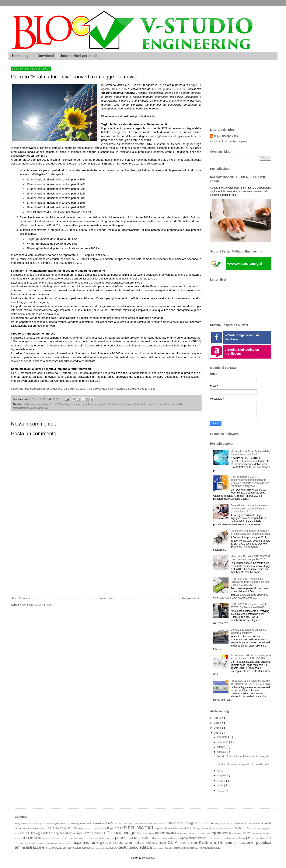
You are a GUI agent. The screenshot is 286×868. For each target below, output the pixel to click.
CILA (210, 823)
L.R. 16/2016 (48, 838)
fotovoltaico (194, 833)
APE (111, 823)
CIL (203, 823)
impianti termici (222, 833)
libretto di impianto (77, 838)
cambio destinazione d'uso (146, 823)
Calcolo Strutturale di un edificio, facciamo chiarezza (249, 631)
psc (248, 838)
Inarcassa (237, 833)
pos (164, 838)
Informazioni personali (79, 56)
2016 (217, 723)
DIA (193, 828)
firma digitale (149, 833)
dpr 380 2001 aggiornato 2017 (38, 833)
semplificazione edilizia (208, 843)
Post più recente (21, 599)
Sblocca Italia (157, 843)
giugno (221, 776)
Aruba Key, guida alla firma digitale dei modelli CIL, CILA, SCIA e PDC (250, 682)
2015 (217, 728)
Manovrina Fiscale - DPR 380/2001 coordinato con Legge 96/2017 (250, 558)
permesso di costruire (135, 838)
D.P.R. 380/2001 (139, 828)
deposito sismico (164, 828)
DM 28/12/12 (242, 828)
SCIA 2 (185, 843)
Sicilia (49, 848)
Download (46, 56)
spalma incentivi (40, 408)
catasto (162, 823)
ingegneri (257, 833)
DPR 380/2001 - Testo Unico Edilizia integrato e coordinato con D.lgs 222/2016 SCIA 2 (250, 582)
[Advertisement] (106, 562)
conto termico (242, 823)
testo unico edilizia (136, 847)
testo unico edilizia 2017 (188, 848)
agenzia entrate (46, 823)
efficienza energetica (97, 404)
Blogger (150, 858)
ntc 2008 (111, 838)
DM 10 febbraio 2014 (225, 828)
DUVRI (88, 833)
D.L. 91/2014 (56, 404)
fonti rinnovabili (117, 404)
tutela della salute (210, 848)
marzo (221, 791)
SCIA (174, 842)
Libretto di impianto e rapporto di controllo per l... (244, 764)
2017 (217, 718)
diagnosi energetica (75, 404)
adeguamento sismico (27, 823)
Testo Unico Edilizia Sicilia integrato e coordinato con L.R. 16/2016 (251, 657)
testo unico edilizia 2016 (164, 848)
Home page (21, 56)
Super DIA (112, 848)
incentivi (131, 404)
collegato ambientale (224, 823)
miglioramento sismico (96, 838)
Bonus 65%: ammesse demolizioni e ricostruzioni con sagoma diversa (250, 532)
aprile (221, 786)
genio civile (205, 833)
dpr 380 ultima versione (69, 833)
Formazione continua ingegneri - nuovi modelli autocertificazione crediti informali (249, 508)
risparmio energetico (147, 404)
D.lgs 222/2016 (100, 828)
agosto (221, 752)
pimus (158, 838)
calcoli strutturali (124, 823)
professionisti (214, 838)
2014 (217, 733)
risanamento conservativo (60, 843)
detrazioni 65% (181, 828)
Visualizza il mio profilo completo (228, 142)
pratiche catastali (174, 838)
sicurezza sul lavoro (63, 848)
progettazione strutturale (233, 838)
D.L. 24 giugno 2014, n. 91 (169, 89)
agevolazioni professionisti (92, 823)
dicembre (223, 737)
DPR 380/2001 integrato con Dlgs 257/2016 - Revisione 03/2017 (250, 606)
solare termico (83, 848)
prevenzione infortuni (194, 838)
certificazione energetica (36, 404)
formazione (183, 833)
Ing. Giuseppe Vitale (226, 136)
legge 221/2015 (61, 838)
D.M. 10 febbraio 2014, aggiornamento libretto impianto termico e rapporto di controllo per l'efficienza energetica (250, 482)
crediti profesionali (36, 828)
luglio (220, 771)
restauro (41, 843)
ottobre (221, 747)
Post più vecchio (191, 599)
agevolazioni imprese (65, 823)
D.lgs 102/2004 (70, 828)
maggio (222, 781)
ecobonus (98, 833)
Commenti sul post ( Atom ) (38, 605)
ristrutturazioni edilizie (130, 843)
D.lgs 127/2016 (85, 828)
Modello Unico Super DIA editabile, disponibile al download (250, 453)
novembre (223, 742)
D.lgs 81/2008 (115, 828)
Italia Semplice (31, 838)
